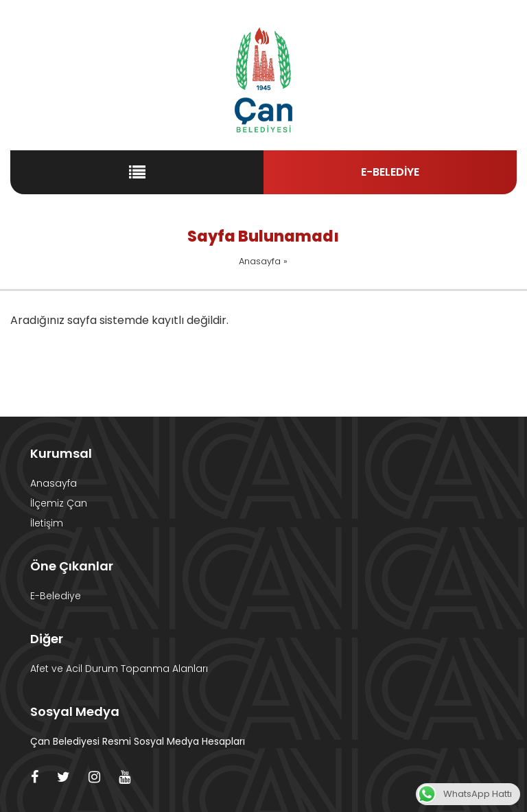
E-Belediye (56, 596)
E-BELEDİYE (390, 172)
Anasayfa (260, 261)
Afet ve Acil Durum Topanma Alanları (119, 669)
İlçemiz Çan (59, 503)
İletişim (47, 523)
